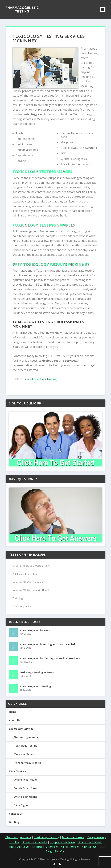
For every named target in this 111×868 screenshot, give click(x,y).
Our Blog (14, 822)
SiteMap (60, 851)
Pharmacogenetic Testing (35, 686)
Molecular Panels (24, 754)
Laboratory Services (21, 729)
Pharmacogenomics (26, 737)
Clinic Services (17, 771)
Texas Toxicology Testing (40, 379)
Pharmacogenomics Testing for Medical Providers (50, 658)
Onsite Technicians (25, 797)
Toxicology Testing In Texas (37, 672)
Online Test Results (26, 780)
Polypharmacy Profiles (27, 763)
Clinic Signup (22, 805)
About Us (15, 720)
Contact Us (16, 814)
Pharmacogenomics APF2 (35, 630)
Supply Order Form (25, 788)
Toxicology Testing (26, 746)
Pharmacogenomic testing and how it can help (48, 644)
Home (13, 712)
